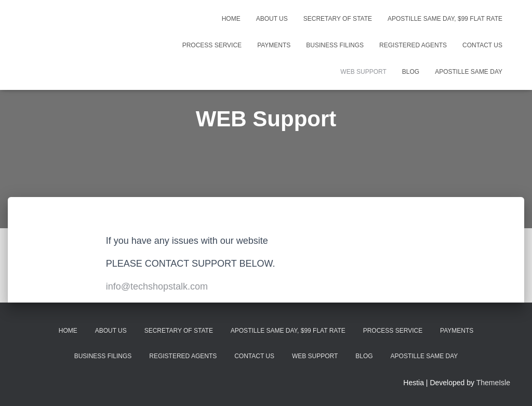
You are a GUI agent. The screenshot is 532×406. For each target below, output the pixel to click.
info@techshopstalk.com (157, 286)
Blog (411, 72)
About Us (272, 19)
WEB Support (363, 72)
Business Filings (335, 45)
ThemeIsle (493, 383)
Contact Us (482, 45)
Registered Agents (413, 45)
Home (231, 19)
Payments (274, 45)
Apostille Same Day (469, 72)
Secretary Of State (338, 19)
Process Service (212, 45)
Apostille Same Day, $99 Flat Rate (445, 19)
